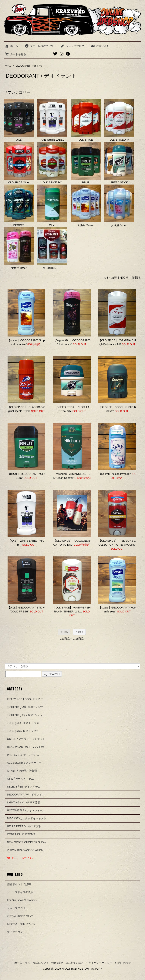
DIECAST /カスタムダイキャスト (27, 818)
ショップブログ (72, 46)
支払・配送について (39, 46)
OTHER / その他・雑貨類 (22, 771)
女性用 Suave (86, 206)
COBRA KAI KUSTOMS (21, 834)
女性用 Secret (119, 206)
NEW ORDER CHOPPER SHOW (27, 842)
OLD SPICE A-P (119, 120)
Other (52, 206)
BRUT (86, 163)
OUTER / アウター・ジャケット (26, 739)
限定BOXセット (52, 248)
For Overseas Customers (22, 900)
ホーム (11, 46)
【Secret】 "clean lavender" (115, 474)
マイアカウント (16, 932)
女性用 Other (19, 248)
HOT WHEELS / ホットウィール (26, 810)
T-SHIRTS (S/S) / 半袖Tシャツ (25, 707)
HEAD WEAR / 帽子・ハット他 (25, 747)
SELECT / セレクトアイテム (24, 787)
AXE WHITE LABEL (52, 120)
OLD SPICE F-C (52, 163)
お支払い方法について (20, 916)
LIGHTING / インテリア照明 (24, 802)
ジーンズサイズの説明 (20, 892)
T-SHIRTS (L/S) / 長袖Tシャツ (25, 715)
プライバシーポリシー (99, 963)
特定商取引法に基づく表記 (67, 963)
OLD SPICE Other (19, 163)
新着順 (136, 278)
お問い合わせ (101, 46)
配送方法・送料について (22, 924)
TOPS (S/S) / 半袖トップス (23, 723)
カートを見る (15, 54)
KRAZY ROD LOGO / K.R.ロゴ (25, 699)
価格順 (124, 278)
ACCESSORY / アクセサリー (24, 763)
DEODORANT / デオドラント (31, 66)
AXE (19, 120)
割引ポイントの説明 (19, 884)
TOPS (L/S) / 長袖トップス (23, 731)
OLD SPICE (86, 120)
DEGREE (19, 206)
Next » (79, 632)
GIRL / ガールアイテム (20, 779)
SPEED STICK (119, 163)
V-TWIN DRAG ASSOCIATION (25, 850)
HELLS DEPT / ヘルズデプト (24, 826)
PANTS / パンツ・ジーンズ (23, 755)
